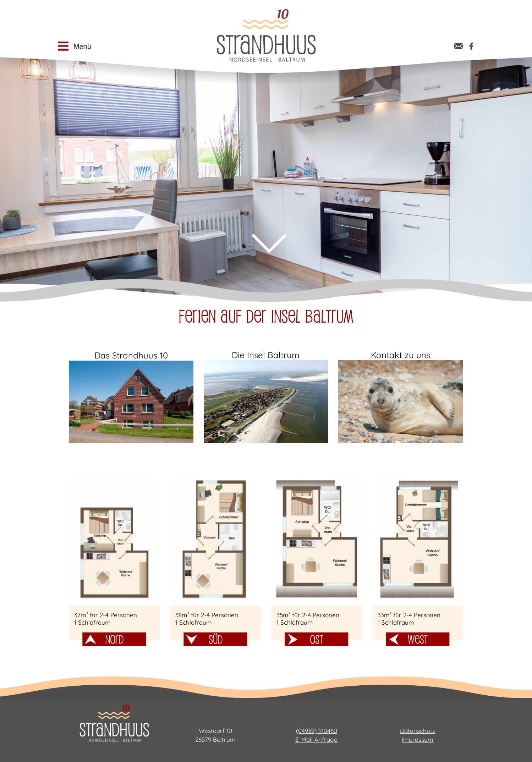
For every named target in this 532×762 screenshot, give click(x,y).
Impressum (418, 739)
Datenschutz (418, 731)
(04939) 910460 (317, 731)
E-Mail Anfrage (316, 739)
